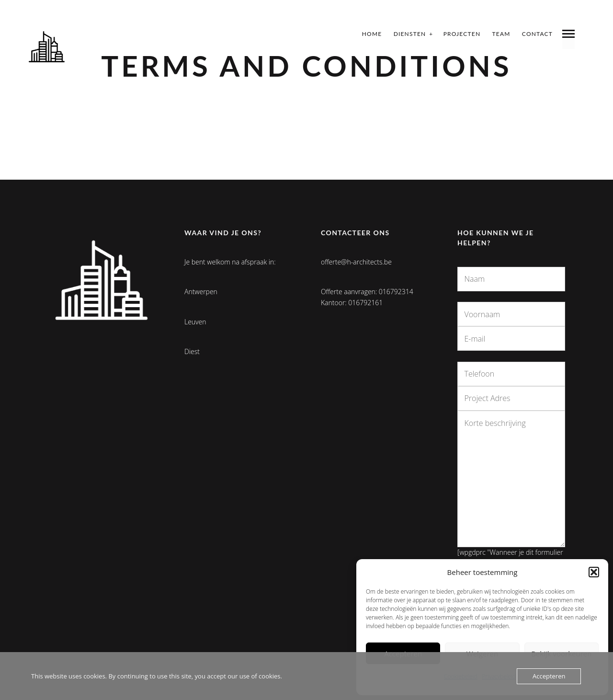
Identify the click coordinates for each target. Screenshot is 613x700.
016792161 (365, 303)
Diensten (410, 34)
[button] (594, 572)
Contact (537, 34)
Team (501, 34)
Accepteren (549, 676)
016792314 (396, 292)
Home (372, 34)
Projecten (462, 34)
